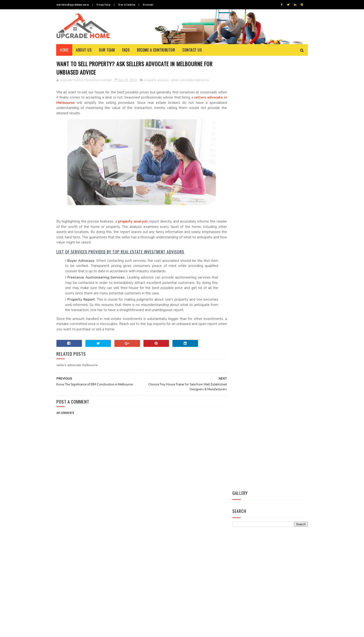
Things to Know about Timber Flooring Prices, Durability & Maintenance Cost (194, 519)
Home (64, 50)
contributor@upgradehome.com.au (73, 5)
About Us (84, 50)
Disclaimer (149, 5)
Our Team (107, 50)
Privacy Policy (104, 5)
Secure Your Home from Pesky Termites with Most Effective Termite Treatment (194, 604)
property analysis (156, 80)
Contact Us (192, 50)
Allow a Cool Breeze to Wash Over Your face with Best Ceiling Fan (193, 540)
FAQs (126, 50)
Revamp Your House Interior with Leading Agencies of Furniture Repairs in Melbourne (195, 583)
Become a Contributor (156, 50)
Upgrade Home (78, 631)
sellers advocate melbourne (190, 80)
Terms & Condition (127, 5)
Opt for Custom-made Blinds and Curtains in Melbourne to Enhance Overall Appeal (194, 561)
